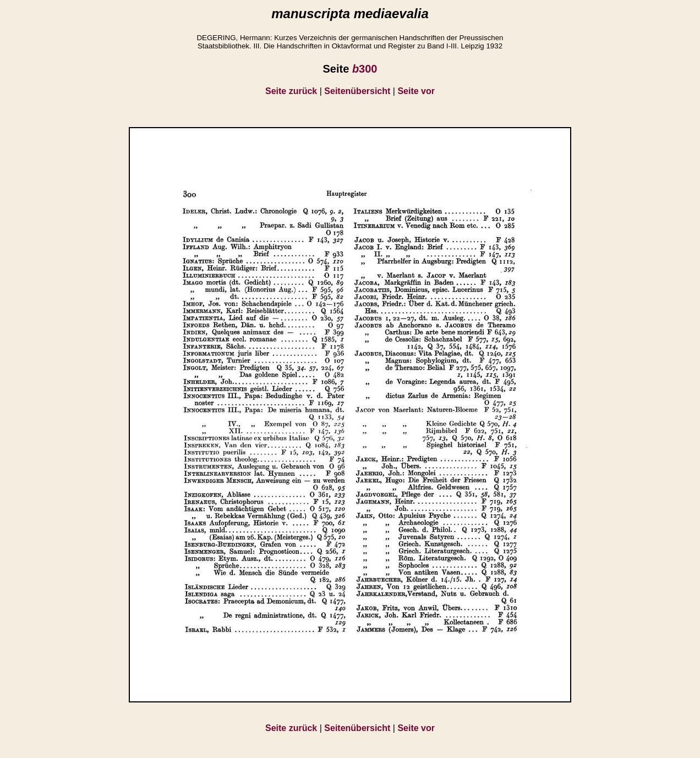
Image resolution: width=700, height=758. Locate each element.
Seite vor (416, 91)
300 (365, 69)
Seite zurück (291, 91)
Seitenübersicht (357, 91)
